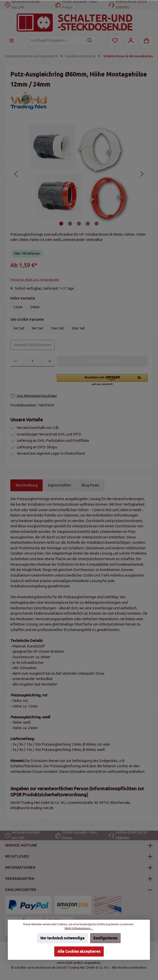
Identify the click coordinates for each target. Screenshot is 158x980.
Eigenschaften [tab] (59, 485)
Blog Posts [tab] (90, 485)
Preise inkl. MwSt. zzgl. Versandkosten (35, 280)
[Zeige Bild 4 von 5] (88, 224)
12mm (18, 307)
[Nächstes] (142, 174)
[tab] (27, 485)
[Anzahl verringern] (16, 361)
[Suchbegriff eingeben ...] (56, 41)
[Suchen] (90, 41)
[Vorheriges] (16, 174)
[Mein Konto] (131, 41)
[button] (102, 380)
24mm (35, 307)
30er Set (78, 328)
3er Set (19, 328)
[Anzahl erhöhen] (50, 361)
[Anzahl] (33, 361)
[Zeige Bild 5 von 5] (97, 224)
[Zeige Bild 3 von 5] (79, 224)
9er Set (37, 328)
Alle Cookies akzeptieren (79, 951)
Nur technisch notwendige (62, 938)
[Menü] (12, 41)
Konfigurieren (106, 938)
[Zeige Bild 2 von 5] (70, 224)
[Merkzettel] (115, 41)
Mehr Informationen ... (79, 928)
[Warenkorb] (146, 41)
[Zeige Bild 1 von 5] (61, 224)
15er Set (57, 328)
